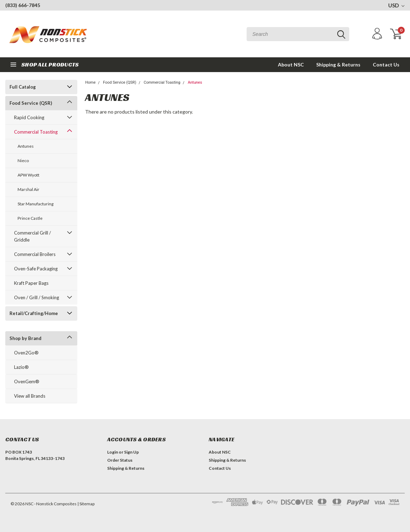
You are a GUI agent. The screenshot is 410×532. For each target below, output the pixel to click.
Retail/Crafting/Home (34, 313)
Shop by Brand (25, 338)
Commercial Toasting (36, 132)
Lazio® (21, 367)
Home (90, 82)
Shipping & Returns (338, 65)
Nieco (23, 161)
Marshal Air (28, 189)
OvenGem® (27, 382)
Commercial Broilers (35, 254)
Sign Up (131, 452)
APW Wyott (28, 175)
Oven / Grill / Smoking (37, 297)
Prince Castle (30, 218)
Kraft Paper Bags (31, 283)
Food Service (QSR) (31, 103)
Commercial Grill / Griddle (32, 236)
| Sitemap (86, 504)
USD (396, 5)
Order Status (120, 460)
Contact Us (386, 65)
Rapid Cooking (29, 117)
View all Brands (30, 396)
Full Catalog (23, 87)
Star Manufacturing (35, 204)
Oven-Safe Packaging (36, 269)
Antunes (26, 146)
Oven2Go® (26, 353)
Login (113, 452)
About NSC (291, 65)
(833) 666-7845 (23, 5)
